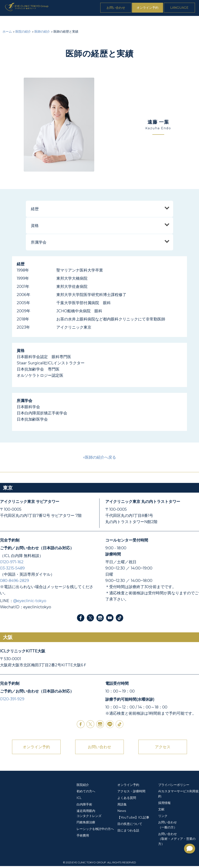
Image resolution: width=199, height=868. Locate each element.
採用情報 (164, 805)
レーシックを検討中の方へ (95, 831)
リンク (163, 818)
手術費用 (153, 21)
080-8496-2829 (14, 582)
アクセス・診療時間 (131, 793)
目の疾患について (130, 826)
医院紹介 (8, 21)
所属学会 (39, 244)
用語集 (122, 806)
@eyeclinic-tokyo (30, 603)
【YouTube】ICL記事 (133, 819)
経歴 (35, 211)
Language (183, 8)
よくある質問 (174, 21)
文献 (161, 811)
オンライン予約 (151, 8)
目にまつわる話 (128, 832)
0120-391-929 (12, 701)
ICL (46, 21)
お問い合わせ (120, 8)
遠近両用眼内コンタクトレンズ (96, 21)
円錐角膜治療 (132, 21)
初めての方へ (29, 21)
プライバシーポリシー (174, 787)
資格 (35, 227)
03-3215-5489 (12, 570)
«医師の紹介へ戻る (99, 459)
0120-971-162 (12, 564)
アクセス (163, 749)
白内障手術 (61, 21)
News (193, 21)
